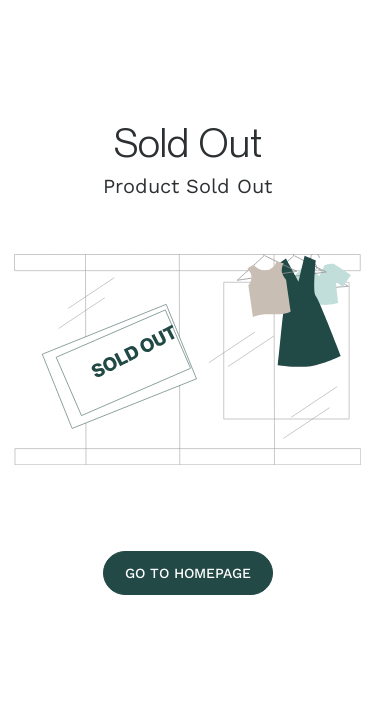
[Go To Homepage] (188, 573)
